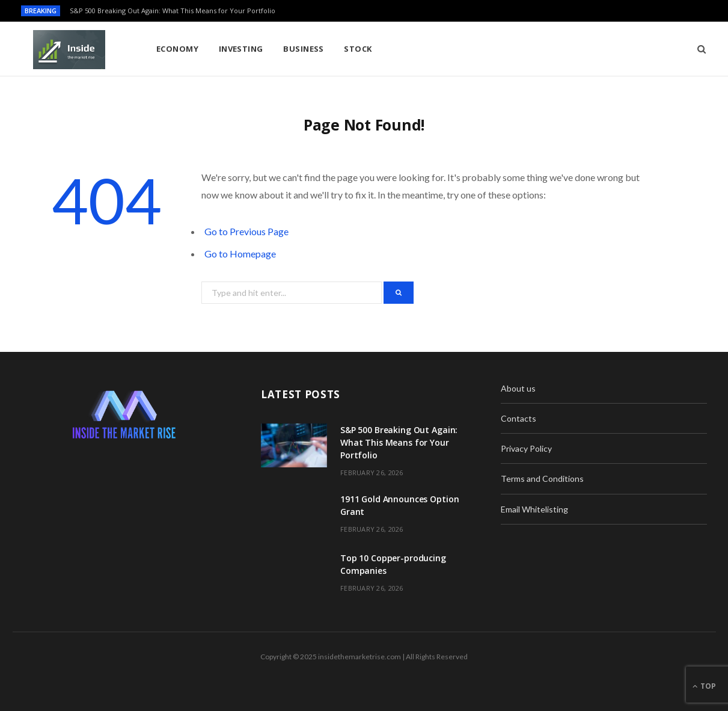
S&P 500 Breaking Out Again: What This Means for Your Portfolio (173, 11)
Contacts (518, 418)
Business (304, 49)
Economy (177, 49)
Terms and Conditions (542, 479)
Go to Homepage (240, 254)
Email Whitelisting (534, 509)
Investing (241, 49)
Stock (358, 49)
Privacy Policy (526, 448)
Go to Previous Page (246, 231)
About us (518, 388)
